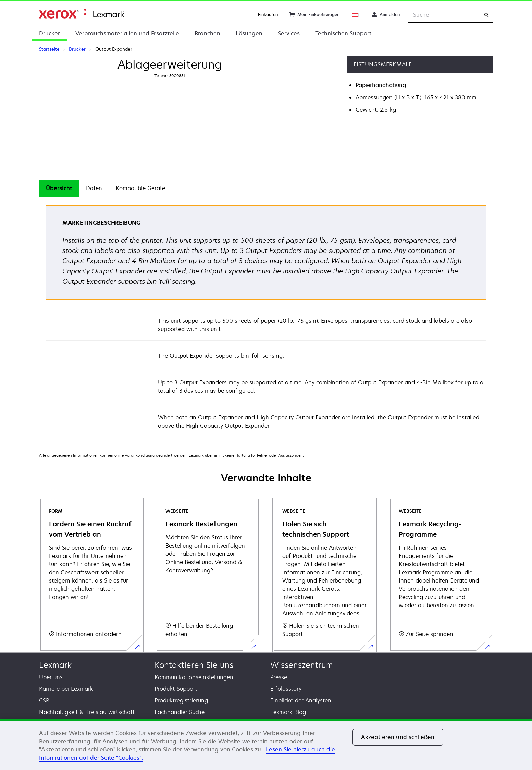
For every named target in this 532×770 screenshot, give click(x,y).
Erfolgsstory (286, 689)
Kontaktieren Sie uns (194, 665)
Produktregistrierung (181, 700)
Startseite (81, 13)
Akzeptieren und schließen (398, 737)
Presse (279, 677)
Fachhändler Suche (180, 712)
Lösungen (249, 33)
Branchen (207, 33)
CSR (44, 700)
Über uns (51, 677)
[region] (266, 745)
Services (289, 33)
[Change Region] (356, 15)
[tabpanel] (266, 321)
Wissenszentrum (302, 665)
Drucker (50, 33)
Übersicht (59, 188)
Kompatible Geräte (140, 188)
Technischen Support (343, 33)
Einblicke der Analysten (301, 700)
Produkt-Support (176, 689)
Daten (94, 188)
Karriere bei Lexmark (66, 689)
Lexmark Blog (288, 712)
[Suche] (486, 15)
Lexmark (55, 665)
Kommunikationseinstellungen (194, 677)
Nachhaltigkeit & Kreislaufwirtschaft (87, 712)
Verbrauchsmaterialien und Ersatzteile (127, 33)
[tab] (59, 188)
